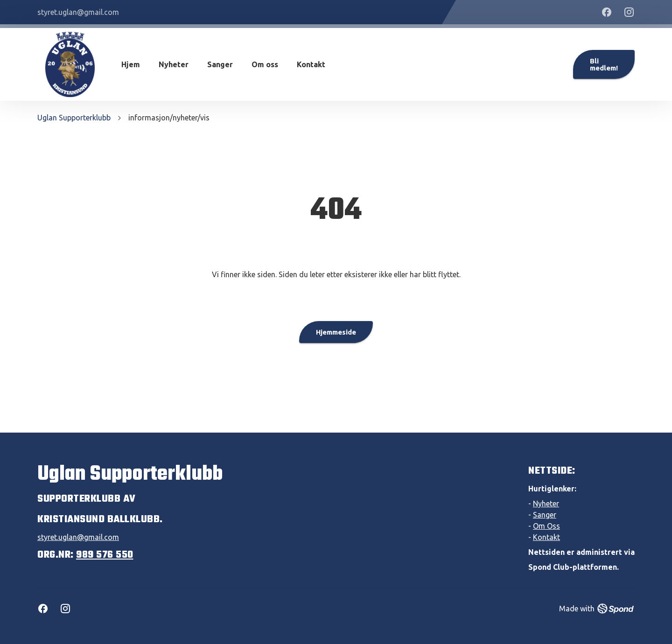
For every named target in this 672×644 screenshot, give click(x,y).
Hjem (131, 64)
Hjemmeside (336, 332)
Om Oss (546, 526)
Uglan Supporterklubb (74, 118)
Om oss (265, 64)
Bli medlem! (604, 64)
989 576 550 (105, 555)
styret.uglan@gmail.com (78, 537)
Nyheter (174, 64)
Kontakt (311, 64)
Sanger (220, 64)
